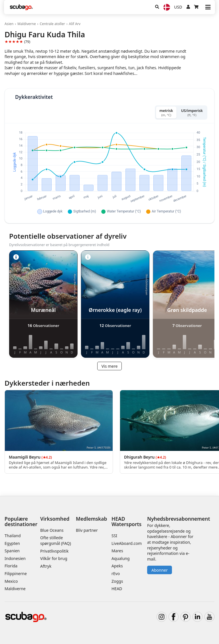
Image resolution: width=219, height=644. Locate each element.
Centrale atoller (52, 24)
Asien (9, 24)
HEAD (117, 589)
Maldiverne (27, 24)
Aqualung (121, 558)
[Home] (21, 7)
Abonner (160, 570)
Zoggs (117, 581)
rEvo (116, 574)
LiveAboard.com (127, 543)
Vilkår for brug (54, 558)
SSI (114, 536)
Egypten (12, 543)
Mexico (11, 581)
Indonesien (15, 558)
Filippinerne (16, 574)
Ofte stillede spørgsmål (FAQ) (56, 540)
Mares (117, 551)
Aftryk (46, 566)
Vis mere (110, 366)
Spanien (12, 551)
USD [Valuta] (178, 7)
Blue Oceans (52, 530)
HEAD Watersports (126, 521)
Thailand (13, 536)
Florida (11, 566)
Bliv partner (87, 530)
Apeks (117, 566)
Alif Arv (75, 24)
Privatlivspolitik (54, 551)
